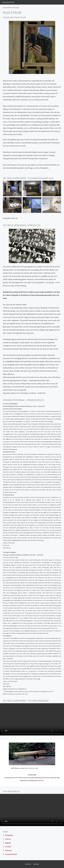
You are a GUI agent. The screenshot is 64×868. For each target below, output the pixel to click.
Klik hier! (41, 780)
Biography (9, 835)
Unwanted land (11, 854)
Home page (15, 8)
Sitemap (8, 850)
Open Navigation (8, 2)
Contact (8, 847)
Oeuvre (8, 839)
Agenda (8, 843)
